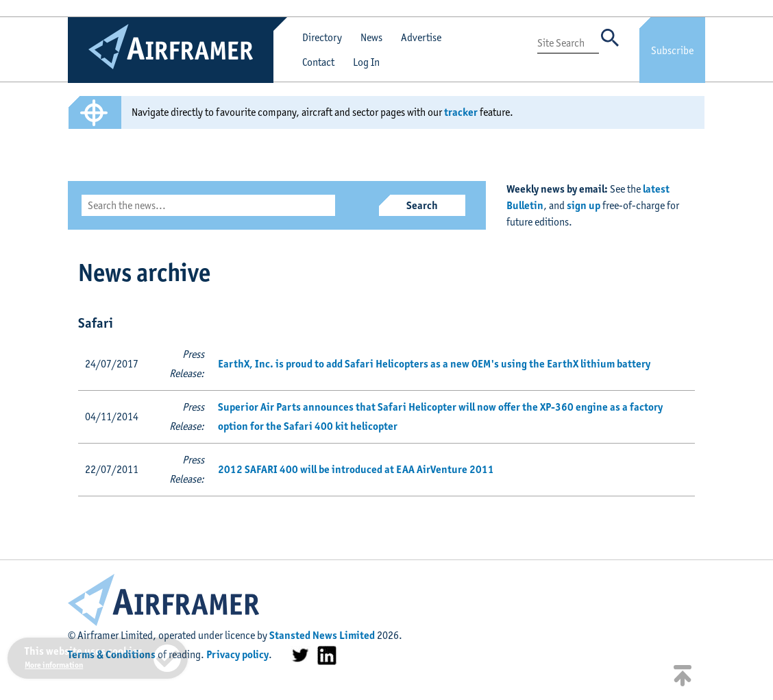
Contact (318, 62)
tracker (461, 112)
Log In (366, 62)
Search (422, 205)
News (371, 37)
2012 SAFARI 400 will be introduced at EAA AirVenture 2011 (356, 469)
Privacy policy (237, 654)
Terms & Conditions (112, 654)
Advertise (421, 37)
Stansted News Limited (322, 635)
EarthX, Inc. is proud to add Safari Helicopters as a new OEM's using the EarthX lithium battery (434, 364)
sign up (584, 205)
